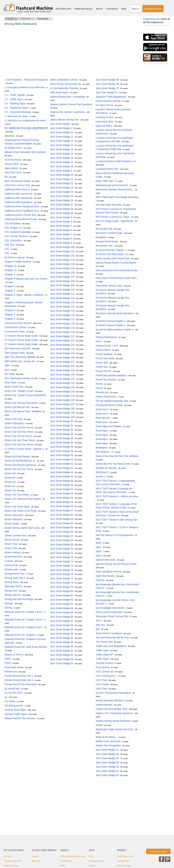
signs (98, 543)
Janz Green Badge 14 (62, 149)
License (9, 561)
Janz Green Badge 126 (62, 358)
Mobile (122, 850)
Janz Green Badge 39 (62, 455)
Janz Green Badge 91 (62, 638)
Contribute (112, 9)
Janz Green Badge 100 (62, 247)
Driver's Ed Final (13, 419)
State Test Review (105, 576)
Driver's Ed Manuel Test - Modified (23, 411)
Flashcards (25, 19)
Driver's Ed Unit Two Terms (19, 445)
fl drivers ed (11, 672)
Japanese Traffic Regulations (111, 97)
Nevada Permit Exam (107, 241)
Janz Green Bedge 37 (107, 88)
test (98, 629)
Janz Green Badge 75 (62, 570)
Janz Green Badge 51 (62, 489)
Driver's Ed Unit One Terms (19, 469)
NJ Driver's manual (15, 257)
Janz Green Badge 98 (107, 80)
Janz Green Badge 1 (61, 128)
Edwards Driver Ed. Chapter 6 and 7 (24, 627)
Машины (9, 136)
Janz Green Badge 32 (62, 430)
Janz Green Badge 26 (62, 200)
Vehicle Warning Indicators (110, 700)
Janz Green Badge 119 (62, 328)
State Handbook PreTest (109, 572)
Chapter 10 (10, 266)
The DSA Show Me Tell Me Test (112, 638)
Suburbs (100, 580)
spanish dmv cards (106, 560)
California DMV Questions (18, 202)
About (99, 9)
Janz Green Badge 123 (62, 345)
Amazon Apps (124, 865)
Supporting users (152, 19)
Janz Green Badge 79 (62, 587)
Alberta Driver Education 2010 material (25, 152)
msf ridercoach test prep (108, 205)
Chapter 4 (10, 274)
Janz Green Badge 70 (62, 549)
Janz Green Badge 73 (62, 561)
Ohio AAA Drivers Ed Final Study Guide (116, 270)
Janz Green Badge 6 (61, 230)
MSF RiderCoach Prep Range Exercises (117, 197)
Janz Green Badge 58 (107, 762)
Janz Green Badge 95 (62, 655)
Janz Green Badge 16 (62, 158)
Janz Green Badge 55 (107, 758)
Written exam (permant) (108, 741)
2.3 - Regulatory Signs (16, 108)
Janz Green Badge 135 (62, 396)
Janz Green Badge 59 (107, 767)
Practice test (102, 392)
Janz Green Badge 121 (62, 336)
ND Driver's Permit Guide (109, 233)
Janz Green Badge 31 (62, 426)
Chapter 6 (10, 310)
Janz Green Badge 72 (62, 557)
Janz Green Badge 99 (107, 84)
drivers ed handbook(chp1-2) (20, 461)
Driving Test (11, 591)
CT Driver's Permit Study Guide (21, 336)
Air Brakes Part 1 (14, 148)
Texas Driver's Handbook (109, 633)
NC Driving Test (104, 229)
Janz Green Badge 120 (62, 332)
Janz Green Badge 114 (62, 307)
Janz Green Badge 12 (62, 141)
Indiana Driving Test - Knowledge (67, 97)
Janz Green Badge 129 (62, 370)
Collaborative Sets (13, 861)
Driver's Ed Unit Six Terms (18, 436)
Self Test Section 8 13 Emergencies (114, 535)
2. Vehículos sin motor (16, 116)
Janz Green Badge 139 (62, 413)
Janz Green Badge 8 (61, 239)
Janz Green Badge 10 (62, 132)
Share (63, 865)
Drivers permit (12, 540)
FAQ (91, 856)
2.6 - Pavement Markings (18, 112)
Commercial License (15, 327)
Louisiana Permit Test (107, 169)
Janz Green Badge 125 (62, 353)
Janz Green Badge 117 (62, 319)
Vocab (99, 725)
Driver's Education (14, 423)
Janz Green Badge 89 (62, 629)
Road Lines (102, 422)
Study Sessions (11, 865)
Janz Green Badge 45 (62, 476)
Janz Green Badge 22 (62, 183)
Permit (99, 384)
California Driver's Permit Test (20, 215)
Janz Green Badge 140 (62, 417)
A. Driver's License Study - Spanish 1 (24, 449)
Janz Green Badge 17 (62, 162)
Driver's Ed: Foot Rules (17, 495)
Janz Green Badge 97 (62, 663)
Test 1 (99, 621)
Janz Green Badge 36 (62, 447)
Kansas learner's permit (108, 101)
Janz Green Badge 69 (62, 544)
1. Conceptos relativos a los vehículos (25, 87)
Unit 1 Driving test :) (106, 676)
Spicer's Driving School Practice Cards (116, 564)
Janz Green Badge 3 (61, 217)
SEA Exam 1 (102, 472)
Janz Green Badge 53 (62, 498)
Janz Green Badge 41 (62, 464)
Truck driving (102, 667)
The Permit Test (104, 642)
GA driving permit (14, 706)
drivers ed (10, 478)
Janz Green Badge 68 (62, 540)
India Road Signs (59, 92)
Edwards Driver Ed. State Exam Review (26, 647)
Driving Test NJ (13, 595)
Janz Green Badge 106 (62, 273)
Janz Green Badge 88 (62, 625)
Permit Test (102, 363)
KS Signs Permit (104, 105)
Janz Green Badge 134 (62, 392)
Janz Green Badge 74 (62, 566)
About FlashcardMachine (73, 856)
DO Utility (10, 374)
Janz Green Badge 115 (62, 311)
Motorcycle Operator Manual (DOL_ (115, 189)
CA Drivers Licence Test (17, 185)
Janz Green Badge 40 (62, 459)
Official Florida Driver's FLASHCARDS (116, 263)
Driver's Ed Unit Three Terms (20, 440)
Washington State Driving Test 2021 (115, 729)
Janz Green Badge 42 (62, 468)
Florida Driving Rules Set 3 (19, 680)
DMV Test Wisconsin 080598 (20, 357)
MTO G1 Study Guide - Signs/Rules (115, 221)
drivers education (14, 519)
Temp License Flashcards (109, 612)
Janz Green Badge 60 (62, 515)
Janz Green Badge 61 (107, 771)
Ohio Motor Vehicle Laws (109, 286)
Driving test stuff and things (19, 599)
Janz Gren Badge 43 (107, 92)
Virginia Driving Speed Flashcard (113, 721)
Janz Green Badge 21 (62, 179)
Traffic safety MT (104, 655)
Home (10, 19)
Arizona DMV (12, 164)
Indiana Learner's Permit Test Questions (71, 104)
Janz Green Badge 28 (62, 209)
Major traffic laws (105, 181)
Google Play (123, 861)
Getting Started (96, 861)
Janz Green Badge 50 (62, 485)
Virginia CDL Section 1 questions (67, 112)
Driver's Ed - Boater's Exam (19, 391)
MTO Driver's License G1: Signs (113, 217)
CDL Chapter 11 (13, 228)
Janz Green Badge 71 (62, 553)
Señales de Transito (106, 468)
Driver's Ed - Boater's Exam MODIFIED (25, 395)
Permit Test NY (104, 371)
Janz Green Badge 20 (62, 175)
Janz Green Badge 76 (62, 574)
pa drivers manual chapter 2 (110, 321)
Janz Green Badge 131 (62, 379)
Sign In (135, 9)
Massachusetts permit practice (112, 185)
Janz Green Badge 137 (62, 404)
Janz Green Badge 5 (61, 226)
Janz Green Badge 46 (62, 481)
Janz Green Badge (60, 124)
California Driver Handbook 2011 (22, 211)
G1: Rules (10, 701)
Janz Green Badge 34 (62, 438)
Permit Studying (104, 354)
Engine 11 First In (14, 655)
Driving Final (11, 565)
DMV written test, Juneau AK (20, 361)
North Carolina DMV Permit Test (113, 258)
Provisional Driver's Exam (109, 405)
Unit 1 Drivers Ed (105, 672)
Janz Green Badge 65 (62, 527)
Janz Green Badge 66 (62, 532)
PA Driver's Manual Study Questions (115, 313)
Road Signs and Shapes (108, 426)
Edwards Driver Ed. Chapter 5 (20, 635)
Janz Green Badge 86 (62, 617)
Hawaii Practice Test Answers (20, 718)
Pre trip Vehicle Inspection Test (112, 401)
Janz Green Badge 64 (62, 523)
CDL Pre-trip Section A (16, 236)
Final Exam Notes (14, 667)
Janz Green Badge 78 (62, 583)
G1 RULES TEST (14, 693)
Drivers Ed (10, 473)
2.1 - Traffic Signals (15, 95)
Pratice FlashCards (106, 397)
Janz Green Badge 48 (107, 754)
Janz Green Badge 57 (62, 510)
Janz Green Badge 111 (62, 294)
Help (124, 9)
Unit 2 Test (101, 680)
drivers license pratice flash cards (22, 528)
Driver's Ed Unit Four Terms (19, 432)
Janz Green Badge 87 (62, 621)
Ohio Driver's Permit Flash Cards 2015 (116, 278)
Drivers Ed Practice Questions (20, 465)
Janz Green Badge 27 (62, 205)
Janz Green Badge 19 (62, 166)
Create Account (153, 9)
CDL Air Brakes (13, 223)
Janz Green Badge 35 (62, 442)
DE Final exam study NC (18, 349)
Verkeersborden (104, 705)
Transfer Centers (105, 663)
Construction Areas (15, 332)
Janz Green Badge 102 (62, 256)
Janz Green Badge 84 (62, 608)
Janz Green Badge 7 (61, 234)
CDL (7, 249)
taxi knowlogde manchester (110, 608)
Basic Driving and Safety (18, 181)
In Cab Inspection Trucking (64, 88)
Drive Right (10, 383)
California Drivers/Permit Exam (21, 219)
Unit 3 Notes (102, 684)
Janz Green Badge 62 (107, 775)
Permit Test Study (105, 358)
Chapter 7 (10, 315)
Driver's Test (11, 544)
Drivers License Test (15, 535)
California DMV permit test (18, 194)
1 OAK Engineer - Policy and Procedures (26, 80)
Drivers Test (11, 548)
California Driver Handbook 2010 (22, 206)
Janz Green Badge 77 (62, 578)
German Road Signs (15, 710)
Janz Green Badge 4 (61, 222)
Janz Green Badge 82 (62, 600)
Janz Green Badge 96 (62, 659)
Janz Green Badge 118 (62, 324)
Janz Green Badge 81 (62, 595)
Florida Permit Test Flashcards (21, 684)
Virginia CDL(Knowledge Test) (111, 709)
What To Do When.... (107, 737)
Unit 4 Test (101, 689)
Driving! (9, 603)
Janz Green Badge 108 (62, 281)
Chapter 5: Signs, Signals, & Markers (24, 295)
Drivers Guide (12, 524)
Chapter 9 (10, 319)
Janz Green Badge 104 (62, 264)
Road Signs (102, 431)
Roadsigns (101, 448)
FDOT (8, 659)
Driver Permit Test (14, 387)
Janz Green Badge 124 (62, 349)
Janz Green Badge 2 (61, 171)
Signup (92, 865)
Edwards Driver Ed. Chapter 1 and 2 (24, 612)
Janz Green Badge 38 (62, 451)
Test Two (100, 625)
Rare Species (103, 418)
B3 (6, 177)
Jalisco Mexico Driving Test (64, 120)
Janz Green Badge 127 (62, 362)
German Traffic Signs (16, 714)
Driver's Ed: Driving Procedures (21, 403)
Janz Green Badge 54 (62, 502)
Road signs (102, 439)
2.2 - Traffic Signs (14, 99)
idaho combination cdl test (64, 80)
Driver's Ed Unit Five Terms (19, 428)
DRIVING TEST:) (14, 586)
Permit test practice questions (111, 375)
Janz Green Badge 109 (62, 285)
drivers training (12, 552)
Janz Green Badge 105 (62, 268)
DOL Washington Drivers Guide (21, 378)
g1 (6, 697)
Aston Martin (11, 168)
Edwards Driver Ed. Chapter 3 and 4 (24, 620)
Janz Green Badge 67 (62, 536)
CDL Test (9, 245)
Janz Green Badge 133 (62, 387)
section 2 (100, 476)
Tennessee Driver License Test (112, 616)
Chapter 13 (10, 270)
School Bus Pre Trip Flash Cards (113, 464)
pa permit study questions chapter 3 (115, 329)
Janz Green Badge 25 (62, 196)
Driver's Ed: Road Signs (17, 507)
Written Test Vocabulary (108, 745)
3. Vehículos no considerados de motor (25, 120)
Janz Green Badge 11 (62, 137)
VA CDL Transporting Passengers (113, 693)
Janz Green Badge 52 (62, 493)
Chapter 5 (10, 286)
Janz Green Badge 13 (62, 145)
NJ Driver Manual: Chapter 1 (111, 250)
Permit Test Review (106, 380)
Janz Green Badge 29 (62, 213)
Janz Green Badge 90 (62, 634)
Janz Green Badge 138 (62, 409)
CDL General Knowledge (18, 232)
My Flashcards (63, 9)
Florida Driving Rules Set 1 (19, 676)
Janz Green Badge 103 (62, 260)
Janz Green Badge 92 (62, 642)
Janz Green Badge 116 (62, 315)
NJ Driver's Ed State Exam (110, 254)
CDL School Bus (13, 240)
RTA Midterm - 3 (104, 452)
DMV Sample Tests (15, 353)
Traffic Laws (102, 650)
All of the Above (13, 160)
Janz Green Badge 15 (62, 154)
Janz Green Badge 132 (62, 383)
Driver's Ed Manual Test (17, 407)
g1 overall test (12, 689)
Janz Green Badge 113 (62, 302)
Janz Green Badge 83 (62, 604)
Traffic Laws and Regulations (111, 646)
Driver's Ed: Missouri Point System (23, 499)
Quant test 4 (102, 409)
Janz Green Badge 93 (62, 646)
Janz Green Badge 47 (107, 750)
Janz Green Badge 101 (62, 251)
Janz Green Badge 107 (62, 277)
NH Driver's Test (104, 246)
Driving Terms (12, 582)
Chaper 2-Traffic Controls (18, 262)
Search (167, 9)
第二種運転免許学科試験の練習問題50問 (26, 128)
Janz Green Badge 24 (62, 192)
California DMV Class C (17, 189)
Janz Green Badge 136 (62, 400)
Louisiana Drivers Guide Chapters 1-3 (116, 161)
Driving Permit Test (15, 574)
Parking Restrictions (106, 337)
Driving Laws (11, 569)
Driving (8, 608)
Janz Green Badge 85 (62, 612)
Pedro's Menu (103, 350)
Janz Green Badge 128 (62, 366)
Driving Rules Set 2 (15, 578)
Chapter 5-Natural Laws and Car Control (26, 279)
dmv (7, 370)
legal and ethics (104, 126)
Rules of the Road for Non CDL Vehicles (117, 456)
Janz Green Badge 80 (62, 591)
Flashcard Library (84, 9)
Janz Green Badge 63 (62, 519)
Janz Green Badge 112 (62, 298)
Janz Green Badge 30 (62, 421)
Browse (36, 861)
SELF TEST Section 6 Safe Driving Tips (117, 520)
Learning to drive (105, 117)
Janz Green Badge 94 (62, 651)
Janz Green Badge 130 (62, 375)
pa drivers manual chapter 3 (110, 325)
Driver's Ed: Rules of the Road (21, 511)
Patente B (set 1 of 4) (107, 346)
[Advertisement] (66, 52)
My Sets (8, 856)
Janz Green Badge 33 (62, 434)
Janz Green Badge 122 (62, 341)
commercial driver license (18, 323)
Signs (99, 551)
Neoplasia (101, 237)
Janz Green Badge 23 (62, 188)
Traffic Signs (102, 659)
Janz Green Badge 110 (62, 290)
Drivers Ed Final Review (17, 456)
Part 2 (99, 341)
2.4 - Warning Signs (15, 103)
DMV (7, 366)
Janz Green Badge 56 (62, 506)
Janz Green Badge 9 (61, 243)
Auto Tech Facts (13, 172)
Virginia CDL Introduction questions (114, 713)
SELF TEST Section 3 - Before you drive (117, 496)
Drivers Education (14, 515)
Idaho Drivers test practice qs (66, 84)
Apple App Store (125, 856)
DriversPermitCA (13, 557)
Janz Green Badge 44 (62, 472)
